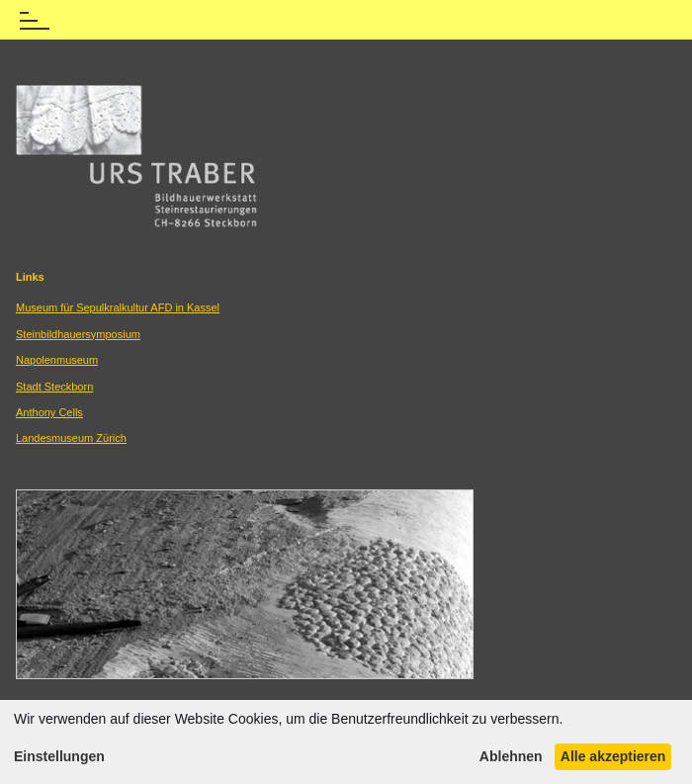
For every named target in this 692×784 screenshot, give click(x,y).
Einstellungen (59, 756)
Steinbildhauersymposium (78, 334)
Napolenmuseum (57, 360)
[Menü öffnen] (35, 17)
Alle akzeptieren (613, 756)
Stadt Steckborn (54, 387)
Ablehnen (511, 756)
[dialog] (346, 742)
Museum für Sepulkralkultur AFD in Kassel (118, 307)
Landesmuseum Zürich (71, 438)
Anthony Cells (49, 412)
